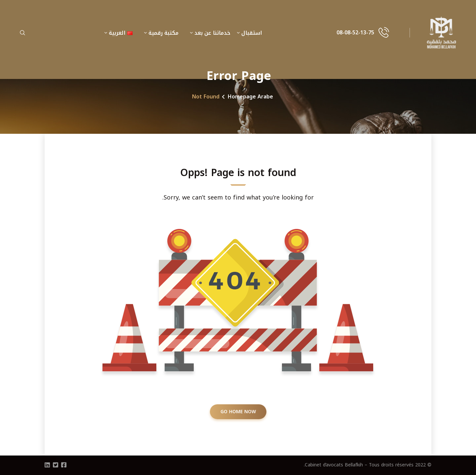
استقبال (252, 33)
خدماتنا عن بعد (212, 33)
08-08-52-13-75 (355, 33)
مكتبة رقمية (163, 33)
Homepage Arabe (250, 97)
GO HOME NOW (238, 412)
